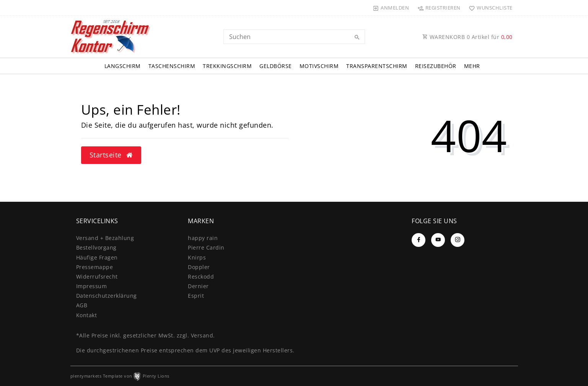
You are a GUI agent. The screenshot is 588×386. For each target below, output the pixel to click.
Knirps (197, 257)
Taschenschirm (172, 66)
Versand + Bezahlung (105, 238)
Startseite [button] (111, 155)
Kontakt (87, 315)
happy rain (203, 238)
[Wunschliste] (489, 8)
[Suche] (357, 37)
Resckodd (201, 277)
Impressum (92, 286)
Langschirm (123, 66)
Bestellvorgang (96, 247)
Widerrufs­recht (97, 277)
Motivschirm (319, 66)
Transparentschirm (377, 66)
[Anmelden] (391, 8)
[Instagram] (458, 240)
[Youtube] (438, 240)
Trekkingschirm (227, 66)
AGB (82, 305)
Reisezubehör (436, 66)
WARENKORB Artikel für (467, 37)
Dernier (198, 286)
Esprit (196, 296)
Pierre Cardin (206, 247)
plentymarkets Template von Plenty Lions (120, 376)
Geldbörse (276, 66)
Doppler (199, 267)
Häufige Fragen (97, 257)
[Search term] (294, 37)
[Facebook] (419, 240)
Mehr (472, 66)
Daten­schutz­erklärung (107, 296)
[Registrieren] (439, 8)
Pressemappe (95, 267)
